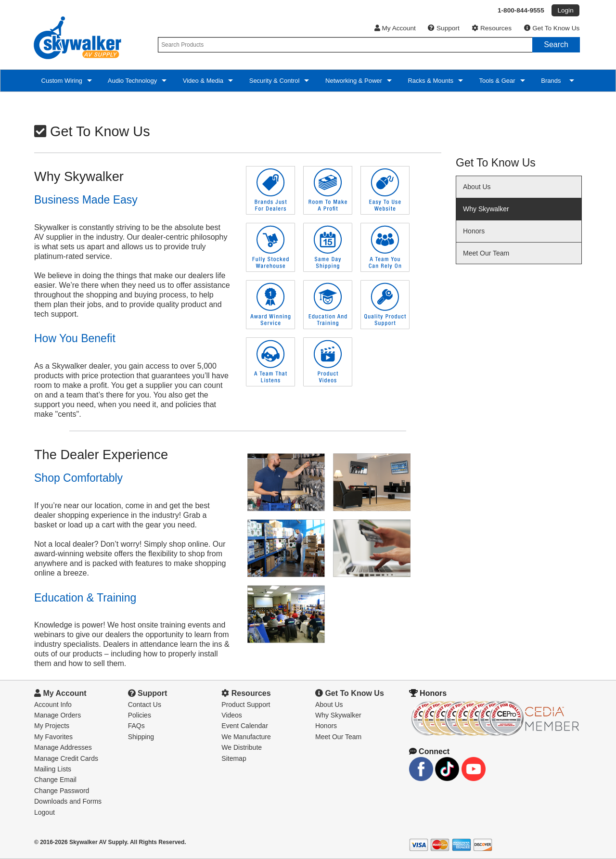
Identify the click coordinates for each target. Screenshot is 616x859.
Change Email (55, 780)
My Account (395, 28)
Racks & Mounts (430, 81)
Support (443, 28)
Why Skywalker (486, 209)
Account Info (53, 705)
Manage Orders (58, 715)
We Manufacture (246, 737)
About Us (477, 187)
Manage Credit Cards (66, 758)
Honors (474, 231)
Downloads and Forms (68, 801)
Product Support (246, 705)
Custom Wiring (61, 81)
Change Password (62, 791)
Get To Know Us (552, 28)
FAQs (136, 726)
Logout (45, 812)
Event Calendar (245, 726)
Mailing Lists (53, 769)
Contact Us (145, 705)
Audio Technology (132, 81)
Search (556, 45)
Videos (232, 715)
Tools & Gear (496, 81)
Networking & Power (353, 81)
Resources (492, 28)
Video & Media (202, 81)
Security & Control (273, 81)
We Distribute (242, 747)
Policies (140, 715)
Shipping (141, 737)
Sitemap (234, 758)
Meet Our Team (486, 253)
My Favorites (53, 737)
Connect (429, 751)
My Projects (52, 726)
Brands (552, 81)
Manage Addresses (63, 747)
